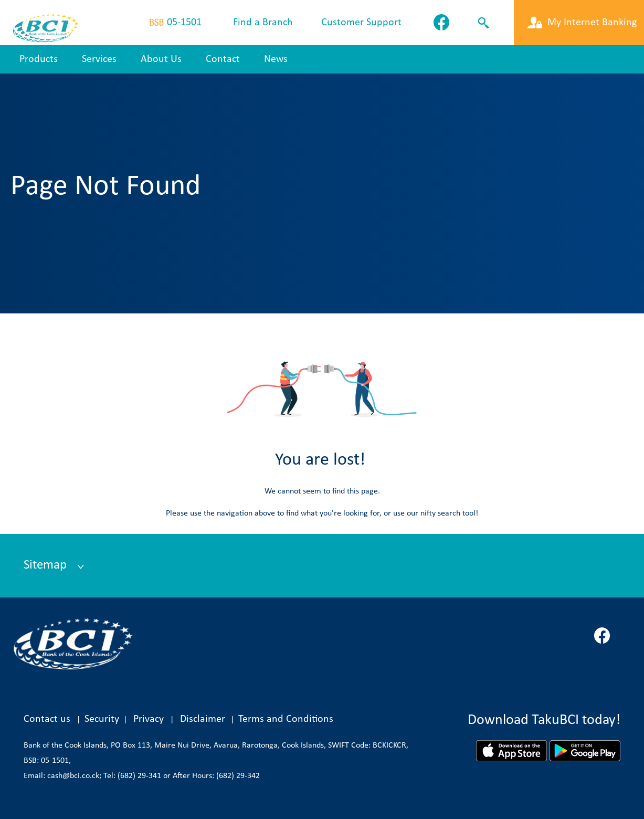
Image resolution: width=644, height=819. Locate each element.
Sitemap (47, 565)
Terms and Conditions (286, 719)
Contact (223, 59)
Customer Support (361, 23)
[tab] (322, 566)
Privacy (149, 719)
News (276, 59)
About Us (161, 59)
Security (102, 719)
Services (99, 59)
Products (39, 59)
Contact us (47, 719)
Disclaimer (205, 719)
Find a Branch (263, 23)
